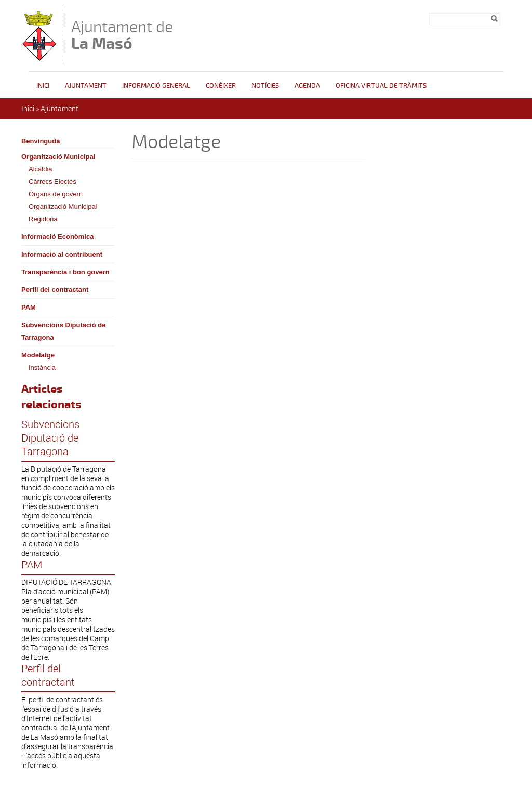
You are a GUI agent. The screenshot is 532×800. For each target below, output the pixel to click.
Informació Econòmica (57, 237)
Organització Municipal (58, 157)
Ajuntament (86, 86)
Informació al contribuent (62, 254)
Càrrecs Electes (52, 182)
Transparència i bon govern (65, 272)
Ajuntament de (122, 35)
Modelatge (38, 355)
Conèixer (221, 86)
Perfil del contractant (55, 290)
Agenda (307, 86)
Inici (43, 86)
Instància (42, 368)
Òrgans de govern (56, 194)
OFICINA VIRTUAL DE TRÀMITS (381, 86)
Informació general (156, 86)
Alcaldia (41, 169)
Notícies (265, 86)
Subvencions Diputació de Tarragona (64, 331)
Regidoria (43, 219)
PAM (29, 307)
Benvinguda (41, 141)
